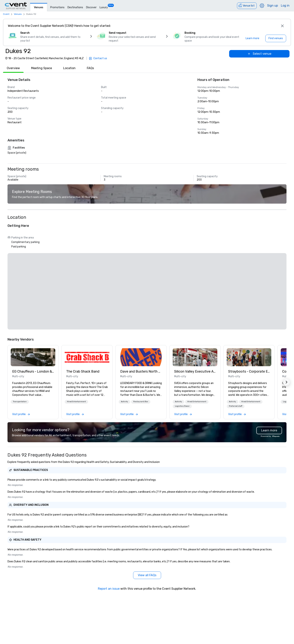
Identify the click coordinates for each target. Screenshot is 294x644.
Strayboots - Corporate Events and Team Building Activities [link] (249, 371)
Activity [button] (124, 402)
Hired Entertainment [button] (76, 402)
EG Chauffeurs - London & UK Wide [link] (33, 371)
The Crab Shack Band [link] (83, 371)
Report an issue (109, 589)
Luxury (104, 7)
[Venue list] (247, 6)
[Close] (282, 26)
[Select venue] (259, 54)
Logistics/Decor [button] (182, 406)
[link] (33, 357)
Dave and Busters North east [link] (141, 371)
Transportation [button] (20, 402)
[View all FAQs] (147, 575)
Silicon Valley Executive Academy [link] (195, 371)
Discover (91, 7)
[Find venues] (276, 38)
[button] (20, 402)
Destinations (75, 7)
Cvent (6, 14)
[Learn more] (252, 38)
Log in (285, 6)
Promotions (57, 7)
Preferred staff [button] (236, 406)
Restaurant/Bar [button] (141, 402)
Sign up (273, 6)
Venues (39, 7)
